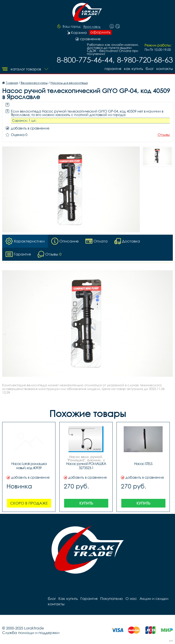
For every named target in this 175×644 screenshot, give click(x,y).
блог (150, 69)
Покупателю (112, 598)
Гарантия (113, 69)
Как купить (133, 69)
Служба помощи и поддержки (31, 633)
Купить (86, 503)
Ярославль (92, 27)
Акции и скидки (154, 598)
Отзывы (164, 135)
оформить (100, 32)
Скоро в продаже (29, 503)
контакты (165, 69)
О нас (131, 598)
